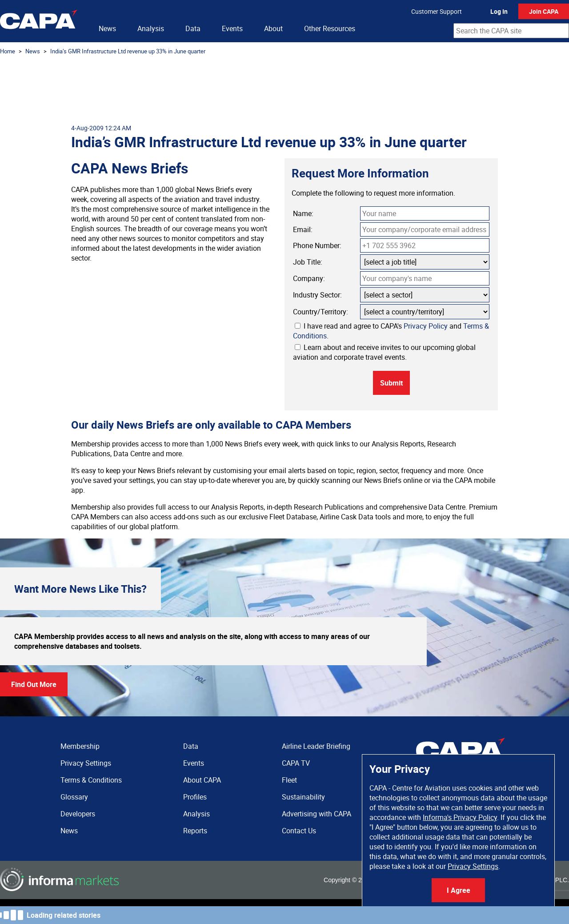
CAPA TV (296, 763)
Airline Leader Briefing (316, 746)
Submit (391, 383)
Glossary (74, 797)
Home (8, 51)
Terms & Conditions (91, 780)
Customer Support (437, 11)
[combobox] (511, 31)
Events (232, 28)
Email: (303, 229)
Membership (80, 746)
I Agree (459, 890)
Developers (78, 814)
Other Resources (330, 28)
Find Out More (34, 684)
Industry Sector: (317, 295)
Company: (309, 278)
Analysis (151, 28)
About (273, 28)
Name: (303, 213)
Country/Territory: (321, 312)
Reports (195, 831)
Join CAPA (544, 11)
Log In (499, 11)
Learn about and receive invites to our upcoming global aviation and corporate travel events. (384, 352)
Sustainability (303, 797)
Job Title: (308, 262)
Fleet (289, 780)
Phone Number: (317, 245)
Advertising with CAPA (317, 814)
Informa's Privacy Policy (460, 817)
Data (193, 28)
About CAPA (202, 780)
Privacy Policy (426, 326)
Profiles (195, 797)
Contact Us (299, 831)
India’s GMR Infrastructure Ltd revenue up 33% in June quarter (128, 51)
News (107, 28)
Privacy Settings (473, 866)
